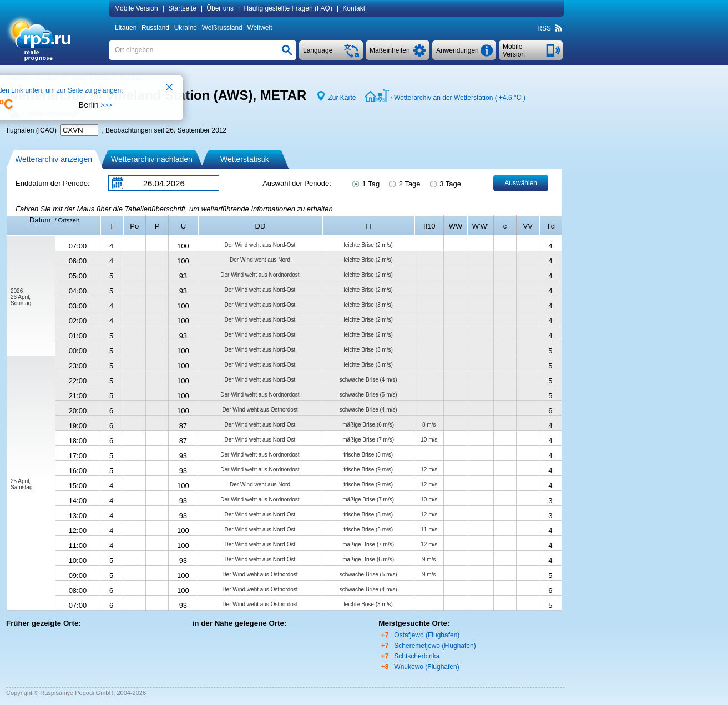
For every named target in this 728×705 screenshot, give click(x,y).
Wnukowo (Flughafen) (426, 667)
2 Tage (404, 183)
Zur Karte (342, 98)
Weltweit (259, 28)
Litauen (126, 28)
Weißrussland (222, 28)
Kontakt (354, 8)
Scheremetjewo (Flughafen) (435, 646)
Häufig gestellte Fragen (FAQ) (288, 8)
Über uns (220, 8)
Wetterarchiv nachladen (152, 159)
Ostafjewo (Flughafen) (427, 635)
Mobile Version (136, 8)
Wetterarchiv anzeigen (54, 159)
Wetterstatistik (245, 159)
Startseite (182, 8)
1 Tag (365, 183)
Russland (155, 28)
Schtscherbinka (417, 656)
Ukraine (186, 28)
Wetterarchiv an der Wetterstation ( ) (460, 98)
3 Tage (445, 183)
